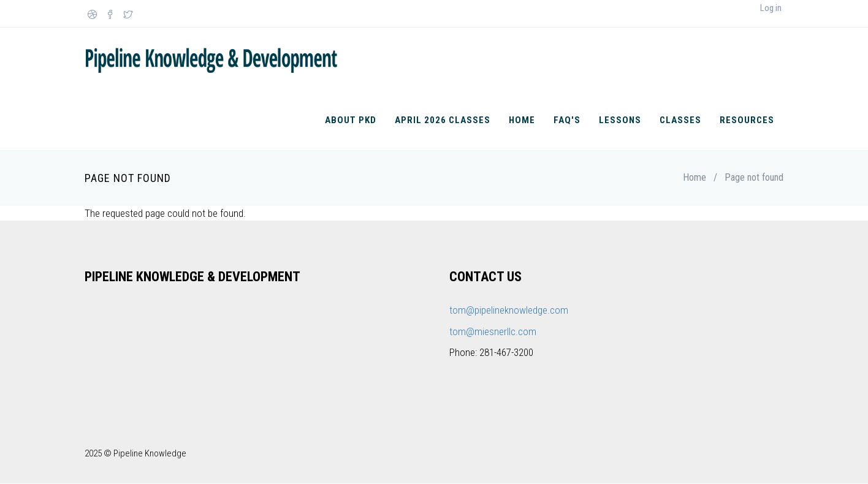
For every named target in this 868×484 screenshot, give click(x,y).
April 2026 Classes (443, 120)
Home (522, 120)
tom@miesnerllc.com (493, 331)
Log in (771, 8)
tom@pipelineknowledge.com (509, 310)
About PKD (351, 120)
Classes (680, 120)
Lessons (620, 120)
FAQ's (567, 120)
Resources (747, 120)
